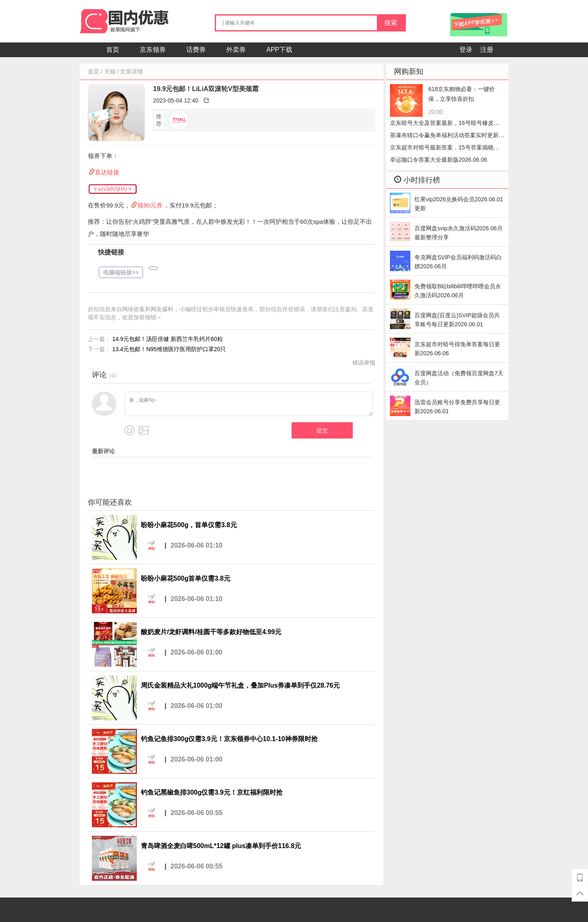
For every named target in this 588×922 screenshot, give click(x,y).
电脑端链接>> (121, 272)
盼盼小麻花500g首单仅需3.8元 (186, 578)
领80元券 (150, 205)
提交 (322, 430)
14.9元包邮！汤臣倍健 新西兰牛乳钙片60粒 (168, 339)
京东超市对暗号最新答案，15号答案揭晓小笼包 (445, 149)
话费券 (196, 50)
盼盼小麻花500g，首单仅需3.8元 (189, 525)
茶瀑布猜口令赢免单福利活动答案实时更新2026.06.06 (444, 137)
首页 (113, 50)
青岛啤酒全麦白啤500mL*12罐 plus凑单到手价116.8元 (221, 846)
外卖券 (236, 50)
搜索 (391, 23)
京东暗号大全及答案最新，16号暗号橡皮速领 (445, 124)
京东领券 (153, 50)
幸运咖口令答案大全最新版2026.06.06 (439, 160)
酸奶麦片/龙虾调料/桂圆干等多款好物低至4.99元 (211, 632)
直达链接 (107, 172)
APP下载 (279, 50)
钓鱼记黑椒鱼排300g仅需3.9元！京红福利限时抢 (212, 792)
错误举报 (364, 363)
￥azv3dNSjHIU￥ (113, 189)
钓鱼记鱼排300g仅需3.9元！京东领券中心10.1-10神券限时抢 (229, 739)
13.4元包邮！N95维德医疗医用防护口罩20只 (169, 349)
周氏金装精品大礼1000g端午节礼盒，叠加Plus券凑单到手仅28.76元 (240, 685)
